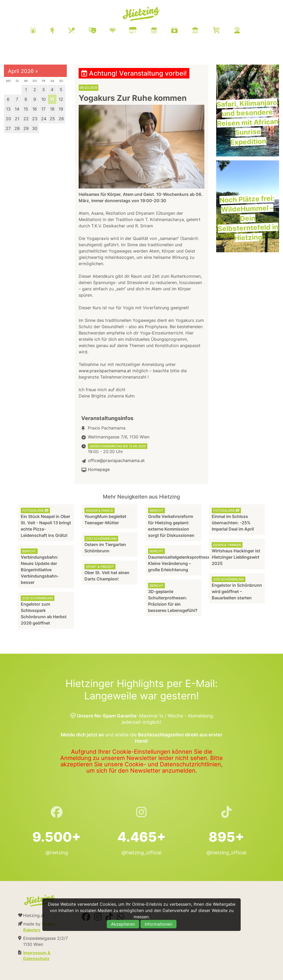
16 (35, 109)
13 (8, 109)
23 (35, 119)
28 (17, 128)
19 (61, 109)
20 (8, 119)
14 (17, 109)
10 (44, 99)
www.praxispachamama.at (105, 371)
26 (61, 119)
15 (26, 109)
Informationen (158, 924)
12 (61, 99)
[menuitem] (141, 31)
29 (26, 128)
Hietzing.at (141, 14)
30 (35, 128)
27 (8, 128)
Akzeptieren (123, 924)
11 (52, 99)
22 (26, 119)
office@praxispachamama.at (116, 460)
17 (43, 109)
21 (17, 119)
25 (52, 119)
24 (44, 119)
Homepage (99, 469)
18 (52, 109)
